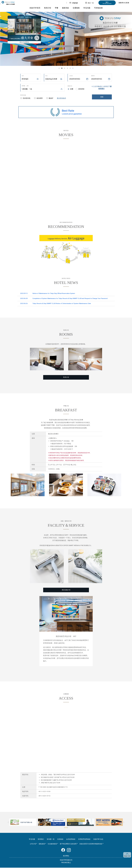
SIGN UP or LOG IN (124, 4)
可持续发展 (98, 10)
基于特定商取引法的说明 (68, 844)
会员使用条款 (71, 840)
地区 (23, 76)
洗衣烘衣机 (27, 98)
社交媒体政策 (52, 844)
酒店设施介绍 (66, 590)
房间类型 (81, 89)
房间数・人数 (25, 86)
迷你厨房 (40, 98)
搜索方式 (70, 86)
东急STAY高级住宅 (66, 860)
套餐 (72, 89)
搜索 (102, 97)
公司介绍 (33, 844)
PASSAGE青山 (66, 863)
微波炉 (51, 98)
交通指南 (76, 10)
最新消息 (65, 10)
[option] (66, 39)
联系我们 (41, 840)
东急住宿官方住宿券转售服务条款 (91, 844)
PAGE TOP (127, 856)
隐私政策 (42, 844)
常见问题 (87, 10)
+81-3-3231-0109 (44, 792)
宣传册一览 (51, 840)
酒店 (46, 76)
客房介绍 (48, 10)
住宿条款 (60, 840)
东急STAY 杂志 (98, 840)
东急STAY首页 (35, 10)
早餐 (57, 10)
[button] (65, 828)
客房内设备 (23, 95)
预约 (105, 4)
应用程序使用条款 (84, 840)
